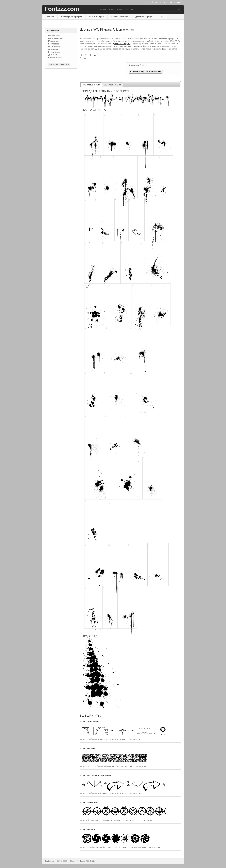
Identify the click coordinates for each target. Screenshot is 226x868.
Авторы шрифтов (120, 17)
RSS (87, 861)
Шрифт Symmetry (88, 748)
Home (73, 861)
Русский (168, 2)
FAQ (161, 17)
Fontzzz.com (62, 9)
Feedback (81, 861)
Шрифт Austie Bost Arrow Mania (95, 775)
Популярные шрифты (71, 17)
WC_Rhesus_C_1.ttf (91, 85)
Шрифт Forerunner (89, 802)
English (150, 2)
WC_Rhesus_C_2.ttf (112, 85)
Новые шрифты (96, 17)
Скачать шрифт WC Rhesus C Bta (146, 72)
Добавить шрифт (144, 17)
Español (178, 2)
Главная (50, 17)
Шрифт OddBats (87, 829)
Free (142, 65)
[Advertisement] (61, 117)
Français (159, 2)
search (179, 10)
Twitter (93, 861)
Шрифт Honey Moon (89, 721)
